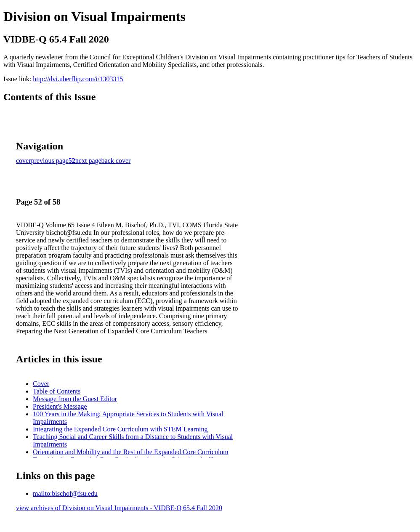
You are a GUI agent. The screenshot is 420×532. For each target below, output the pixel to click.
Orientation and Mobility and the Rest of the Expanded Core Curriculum (131, 452)
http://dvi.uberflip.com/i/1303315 (78, 79)
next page (88, 161)
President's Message (60, 406)
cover (24, 161)
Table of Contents (57, 391)
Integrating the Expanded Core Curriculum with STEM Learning (120, 429)
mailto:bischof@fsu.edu (65, 493)
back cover (116, 161)
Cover (41, 384)
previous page (50, 161)
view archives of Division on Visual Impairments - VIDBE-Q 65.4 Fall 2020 (119, 508)
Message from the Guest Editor (75, 399)
